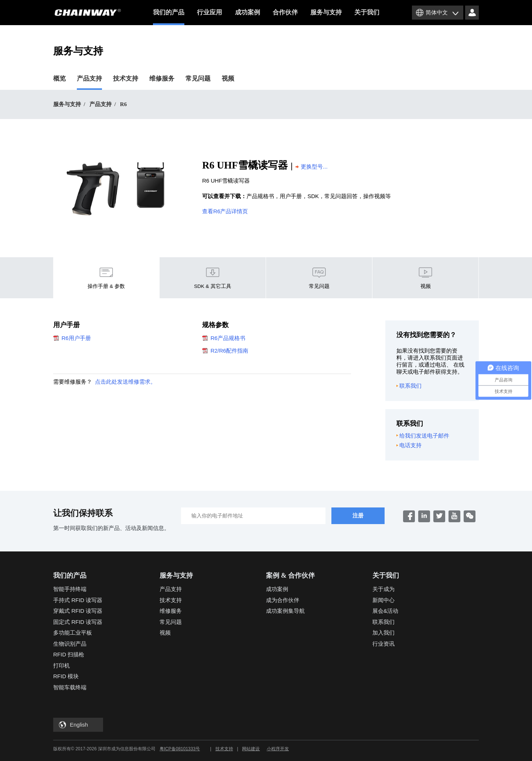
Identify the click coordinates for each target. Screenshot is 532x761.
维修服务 (162, 79)
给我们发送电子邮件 (423, 436)
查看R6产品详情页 (225, 211)
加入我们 (383, 633)
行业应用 (209, 12)
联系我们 (409, 386)
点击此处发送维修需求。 (125, 382)
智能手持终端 (70, 589)
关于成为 (383, 589)
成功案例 (248, 12)
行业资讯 (383, 644)
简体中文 (437, 12)
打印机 (62, 665)
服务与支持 (326, 12)
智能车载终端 (70, 687)
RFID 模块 (66, 676)
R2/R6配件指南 (225, 351)
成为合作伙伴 (283, 600)
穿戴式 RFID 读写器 (78, 611)
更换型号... (312, 167)
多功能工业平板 (73, 633)
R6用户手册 (72, 338)
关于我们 (367, 12)
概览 (59, 79)
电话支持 (409, 445)
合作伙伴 (285, 12)
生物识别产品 (70, 644)
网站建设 (251, 749)
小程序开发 (278, 749)
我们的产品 (169, 17)
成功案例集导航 (285, 611)
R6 (123, 104)
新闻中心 (383, 600)
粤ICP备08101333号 (180, 749)
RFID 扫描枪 (69, 654)
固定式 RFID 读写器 (78, 622)
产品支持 (89, 79)
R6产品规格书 (224, 338)
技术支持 (126, 79)
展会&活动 (385, 611)
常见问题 (198, 79)
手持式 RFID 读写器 (78, 600)
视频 (228, 79)
